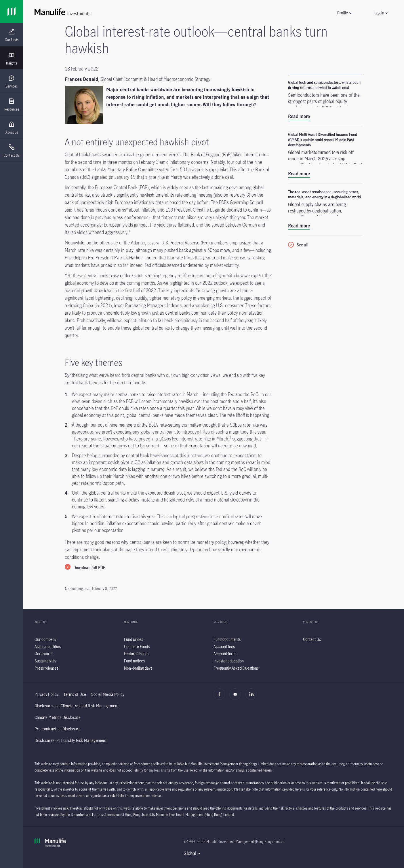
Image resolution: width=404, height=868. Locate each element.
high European (119, 202)
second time (90, 162)
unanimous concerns (106, 210)
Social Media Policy (108, 694)
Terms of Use (75, 694)
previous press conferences (122, 217)
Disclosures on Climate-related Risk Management (77, 706)
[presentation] (12, 35)
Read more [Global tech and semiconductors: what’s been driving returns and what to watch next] (299, 116)
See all (302, 245)
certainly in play (118, 250)
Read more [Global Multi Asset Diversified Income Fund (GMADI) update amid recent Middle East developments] (299, 174)
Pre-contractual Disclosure (58, 729)
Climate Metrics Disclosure (58, 717)
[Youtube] (237, 697)
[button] (344, 13)
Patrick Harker (128, 258)
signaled (99, 177)
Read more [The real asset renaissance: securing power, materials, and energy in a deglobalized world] (299, 226)
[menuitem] (12, 35)
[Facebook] (221, 697)
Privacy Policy (46, 694)
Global (190, 853)
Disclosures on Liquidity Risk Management (70, 740)
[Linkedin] (253, 697)
